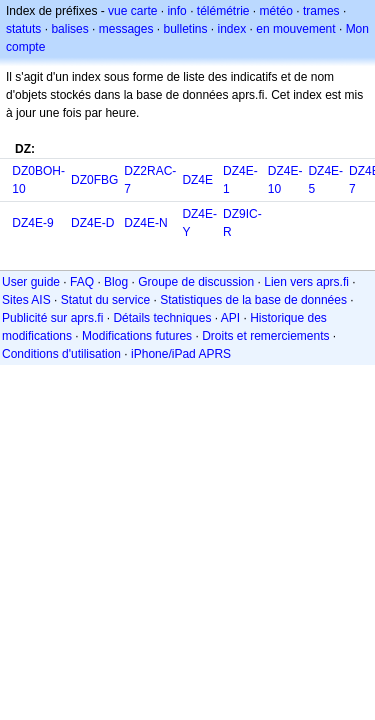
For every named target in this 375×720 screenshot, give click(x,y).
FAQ (82, 282)
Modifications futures (137, 336)
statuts (23, 29)
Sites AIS (26, 300)
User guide (31, 282)
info (176, 11)
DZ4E (197, 180)
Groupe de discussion (196, 282)
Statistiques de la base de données (253, 300)
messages (126, 29)
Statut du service (105, 300)
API (230, 318)
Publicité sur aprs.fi (52, 318)
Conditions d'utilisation (61, 354)
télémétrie (223, 11)
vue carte (132, 11)
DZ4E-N (145, 223)
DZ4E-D (92, 223)
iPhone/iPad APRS (181, 354)
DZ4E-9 (32, 223)
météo (276, 11)
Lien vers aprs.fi (306, 282)
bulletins (185, 29)
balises (69, 29)
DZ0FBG (94, 180)
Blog (116, 282)
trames (321, 11)
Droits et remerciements (265, 336)
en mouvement (295, 29)
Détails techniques (162, 318)
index (232, 29)
